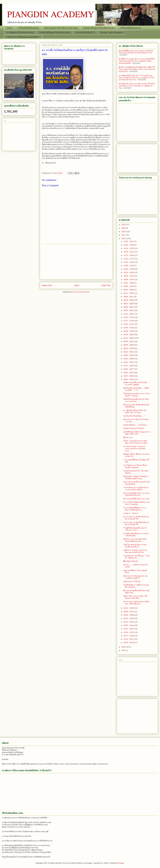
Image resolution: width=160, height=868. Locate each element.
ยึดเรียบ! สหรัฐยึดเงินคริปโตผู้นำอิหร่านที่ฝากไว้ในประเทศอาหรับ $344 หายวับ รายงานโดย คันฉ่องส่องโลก (137, 69)
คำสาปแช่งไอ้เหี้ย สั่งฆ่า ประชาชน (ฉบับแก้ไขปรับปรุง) (136, 494)
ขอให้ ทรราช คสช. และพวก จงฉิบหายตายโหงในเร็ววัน (135, 551)
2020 (124, 225)
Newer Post (47, 285)
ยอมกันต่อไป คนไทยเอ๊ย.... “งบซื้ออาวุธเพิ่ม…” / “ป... (136, 389)
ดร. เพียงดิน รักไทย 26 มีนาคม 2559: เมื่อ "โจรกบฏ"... (135, 411)
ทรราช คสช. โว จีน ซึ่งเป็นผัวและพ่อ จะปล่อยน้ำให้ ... (136, 518)
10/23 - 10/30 (129, 272)
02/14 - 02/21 (129, 622)
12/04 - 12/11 (129, 252)
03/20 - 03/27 (129, 379)
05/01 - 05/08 (129, 359)
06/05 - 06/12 (129, 341)
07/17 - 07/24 (129, 321)
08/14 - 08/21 (129, 307)
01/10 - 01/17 (129, 639)
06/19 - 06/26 (129, 335)
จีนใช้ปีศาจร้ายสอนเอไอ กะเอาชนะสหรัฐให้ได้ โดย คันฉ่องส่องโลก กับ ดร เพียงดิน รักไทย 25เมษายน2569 (137, 61)
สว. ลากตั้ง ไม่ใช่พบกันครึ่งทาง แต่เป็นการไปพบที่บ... (136, 503)
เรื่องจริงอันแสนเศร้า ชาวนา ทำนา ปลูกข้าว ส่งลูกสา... (137, 395)
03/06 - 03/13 (129, 612)
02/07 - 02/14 (129, 625)
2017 (124, 235)
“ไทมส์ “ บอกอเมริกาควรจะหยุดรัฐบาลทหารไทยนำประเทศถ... (136, 442)
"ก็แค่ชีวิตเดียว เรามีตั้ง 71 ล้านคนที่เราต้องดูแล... (136, 586)
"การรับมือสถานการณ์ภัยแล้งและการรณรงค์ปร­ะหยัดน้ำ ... (136, 489)
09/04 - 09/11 (129, 297)
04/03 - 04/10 (129, 373)
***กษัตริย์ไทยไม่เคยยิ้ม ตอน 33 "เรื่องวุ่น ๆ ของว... (135, 529)
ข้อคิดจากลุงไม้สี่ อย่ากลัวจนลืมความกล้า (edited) (135, 384)
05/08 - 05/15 (129, 355)
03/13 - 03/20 (129, 608)
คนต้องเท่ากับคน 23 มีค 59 (133, 428)
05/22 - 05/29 (129, 348)
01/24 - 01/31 (129, 632)
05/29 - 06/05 (129, 345)
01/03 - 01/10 (129, 643)
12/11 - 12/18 (129, 248)
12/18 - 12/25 (129, 245)
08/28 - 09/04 (129, 300)
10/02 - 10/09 (129, 283)
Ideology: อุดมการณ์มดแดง (112, 32)
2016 (124, 238)
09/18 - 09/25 (129, 290)
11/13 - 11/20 (129, 262)
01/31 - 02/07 (129, 629)
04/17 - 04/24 (129, 366)
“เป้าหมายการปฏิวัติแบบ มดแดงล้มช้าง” (23, 37)
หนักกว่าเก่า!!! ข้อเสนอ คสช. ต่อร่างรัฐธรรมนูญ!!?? (135, 577)
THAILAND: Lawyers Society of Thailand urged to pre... (135, 477)
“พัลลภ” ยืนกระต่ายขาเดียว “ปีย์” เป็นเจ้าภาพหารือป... (135, 597)
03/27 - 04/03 (129, 376)
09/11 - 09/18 (129, 293)
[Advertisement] (76, 262)
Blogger (121, 863)
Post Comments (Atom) (81, 292)
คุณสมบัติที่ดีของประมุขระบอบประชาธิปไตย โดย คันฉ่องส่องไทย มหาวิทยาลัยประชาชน (136, 52)
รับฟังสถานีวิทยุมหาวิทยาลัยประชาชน (99, 28)
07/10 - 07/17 (129, 324)
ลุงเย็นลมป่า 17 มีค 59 (132, 581)
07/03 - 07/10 (129, 328)
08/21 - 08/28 (129, 304)
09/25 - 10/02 (129, 286)
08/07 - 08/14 (129, 310)
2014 (124, 650)
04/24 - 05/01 (129, 362)
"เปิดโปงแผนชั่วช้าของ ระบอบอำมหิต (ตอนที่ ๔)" (135, 546)
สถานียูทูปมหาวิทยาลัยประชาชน (20, 32)
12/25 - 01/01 (129, 241)
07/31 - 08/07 (129, 314)
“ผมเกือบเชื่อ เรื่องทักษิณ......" (134, 416)
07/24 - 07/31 (129, 317)
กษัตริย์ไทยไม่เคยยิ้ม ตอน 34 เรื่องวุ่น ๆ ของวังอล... (136, 400)
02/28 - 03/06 (129, 615)
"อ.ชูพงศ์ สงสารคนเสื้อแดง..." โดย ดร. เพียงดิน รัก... (136, 557)
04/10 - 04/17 (129, 369)
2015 (124, 647)
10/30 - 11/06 (129, 269)
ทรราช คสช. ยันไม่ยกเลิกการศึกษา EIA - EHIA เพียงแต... (137, 603)
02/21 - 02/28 (129, 618)
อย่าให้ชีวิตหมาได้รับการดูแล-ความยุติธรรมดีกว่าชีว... (137, 433)
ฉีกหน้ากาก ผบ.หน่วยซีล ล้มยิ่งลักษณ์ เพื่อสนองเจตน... (135, 540)
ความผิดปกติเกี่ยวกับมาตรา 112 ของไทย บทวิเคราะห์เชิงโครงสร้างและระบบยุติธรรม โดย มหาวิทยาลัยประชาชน (136, 78)
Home (9, 28)
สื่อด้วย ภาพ (128, 437)
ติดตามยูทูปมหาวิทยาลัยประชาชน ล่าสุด (61, 28)
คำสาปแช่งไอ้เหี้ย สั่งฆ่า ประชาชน (136, 499)
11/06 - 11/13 (129, 266)
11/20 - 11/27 (129, 259)
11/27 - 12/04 (129, 255)
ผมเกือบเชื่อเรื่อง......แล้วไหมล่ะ (135, 425)
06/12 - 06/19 (129, 338)
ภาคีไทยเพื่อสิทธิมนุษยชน (28, 28)
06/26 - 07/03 (129, 331)
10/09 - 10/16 (129, 279)
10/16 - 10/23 (129, 276)
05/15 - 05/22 (129, 352)
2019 (124, 228)
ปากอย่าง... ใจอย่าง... (131, 513)
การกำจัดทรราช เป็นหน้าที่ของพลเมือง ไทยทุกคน (135, 466)
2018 (124, 232)
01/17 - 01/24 (129, 636)
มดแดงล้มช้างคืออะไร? (85, 32)
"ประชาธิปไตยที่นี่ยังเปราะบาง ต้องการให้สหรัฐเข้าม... (135, 509)
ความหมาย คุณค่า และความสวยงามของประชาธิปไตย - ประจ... (135, 449)
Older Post (106, 285)
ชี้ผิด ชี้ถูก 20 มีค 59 (131, 561)
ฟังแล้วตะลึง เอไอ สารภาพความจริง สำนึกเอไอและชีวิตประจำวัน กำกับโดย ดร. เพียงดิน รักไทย (137, 86)
